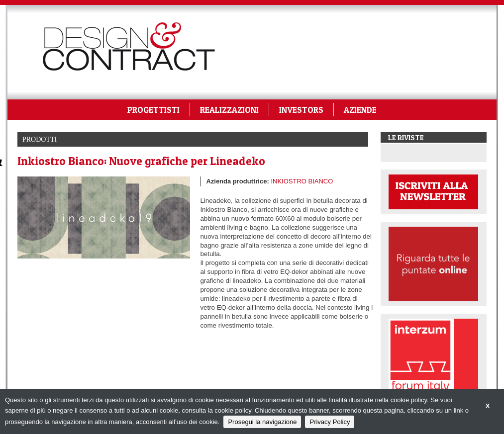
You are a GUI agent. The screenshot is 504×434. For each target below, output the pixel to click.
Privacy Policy (330, 422)
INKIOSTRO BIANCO (302, 181)
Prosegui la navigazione (262, 422)
